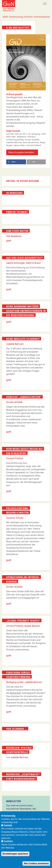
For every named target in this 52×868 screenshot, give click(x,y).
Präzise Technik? (17, 212)
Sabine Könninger (16, 263)
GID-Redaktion (14, 236)
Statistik (8, 828)
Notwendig (9, 818)
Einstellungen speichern (15, 856)
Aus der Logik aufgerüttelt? (25, 258)
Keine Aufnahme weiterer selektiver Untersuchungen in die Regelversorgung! (26, 311)
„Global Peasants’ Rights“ (23, 621)
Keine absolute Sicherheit (23, 339)
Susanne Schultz (15, 518)
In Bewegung (14, 193)
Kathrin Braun (33, 263)
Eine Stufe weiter (17, 231)
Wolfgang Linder (15, 682)
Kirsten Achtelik (14, 402)
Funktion (8, 844)
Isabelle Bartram (15, 344)
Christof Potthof (15, 458)
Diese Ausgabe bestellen (22, 152)
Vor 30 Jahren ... (17, 729)
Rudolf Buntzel (32, 626)
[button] (16, 162)
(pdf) (9, 241)
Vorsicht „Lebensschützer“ (24, 397)
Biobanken (16, 693)
